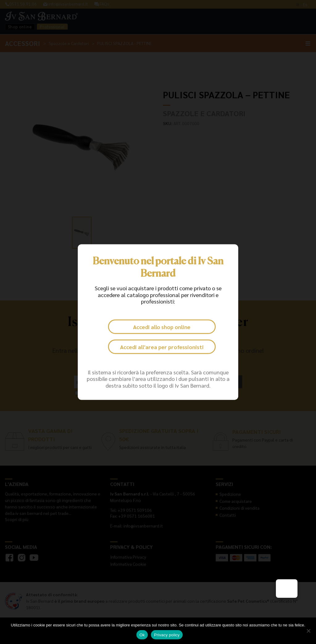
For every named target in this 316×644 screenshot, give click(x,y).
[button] (287, 589)
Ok (142, 635)
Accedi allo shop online (162, 327)
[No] (308, 631)
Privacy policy (167, 635)
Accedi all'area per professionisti (162, 347)
